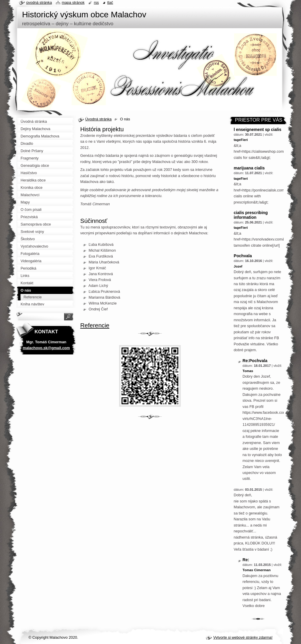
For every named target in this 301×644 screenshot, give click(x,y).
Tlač (110, 2)
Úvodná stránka (98, 119)
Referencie (95, 325)
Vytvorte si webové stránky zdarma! (243, 637)
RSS (96, 2)
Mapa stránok (73, 2)
